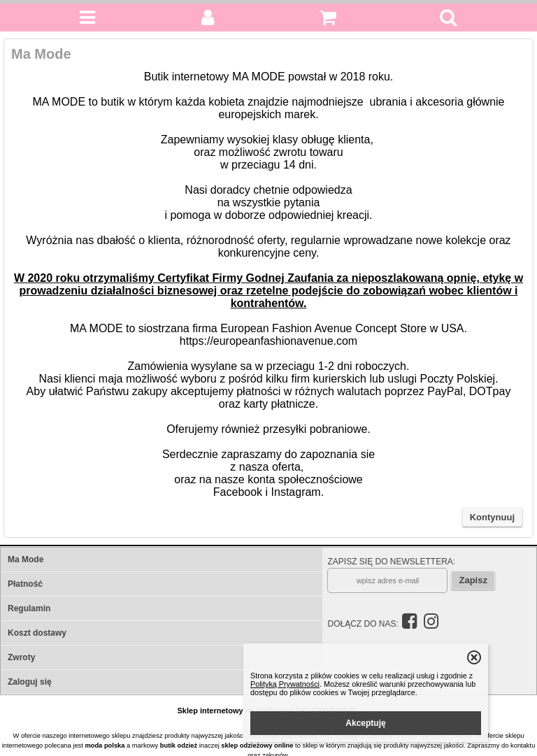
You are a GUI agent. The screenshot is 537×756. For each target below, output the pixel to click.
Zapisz (473, 580)
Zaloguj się (30, 682)
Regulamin (29, 608)
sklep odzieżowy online (257, 746)
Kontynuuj (492, 517)
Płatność (25, 584)
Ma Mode (26, 559)
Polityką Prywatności (285, 684)
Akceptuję (365, 723)
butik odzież (179, 746)
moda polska (105, 746)
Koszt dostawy (37, 633)
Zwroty (21, 657)
